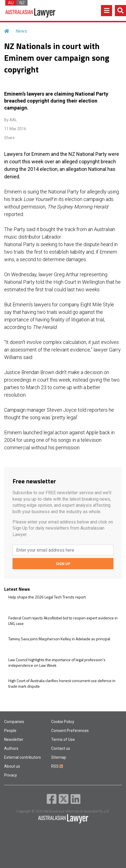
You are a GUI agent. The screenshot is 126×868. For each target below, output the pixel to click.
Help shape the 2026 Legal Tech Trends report (47, 597)
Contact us (61, 748)
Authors (11, 748)
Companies (14, 722)
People (10, 731)
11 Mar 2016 (15, 129)
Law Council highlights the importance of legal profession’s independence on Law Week (57, 662)
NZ (22, 3)
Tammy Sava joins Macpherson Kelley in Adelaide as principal (59, 639)
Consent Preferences (70, 731)
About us (12, 766)
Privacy (11, 775)
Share (9, 138)
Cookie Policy (63, 722)
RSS (57, 766)
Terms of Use (63, 740)
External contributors (23, 757)
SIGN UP (63, 563)
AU (11, 3)
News (21, 31)
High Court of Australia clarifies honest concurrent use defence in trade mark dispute (62, 683)
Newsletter (14, 740)
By (11, 120)
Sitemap (59, 757)
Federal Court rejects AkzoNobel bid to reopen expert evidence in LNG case (63, 621)
